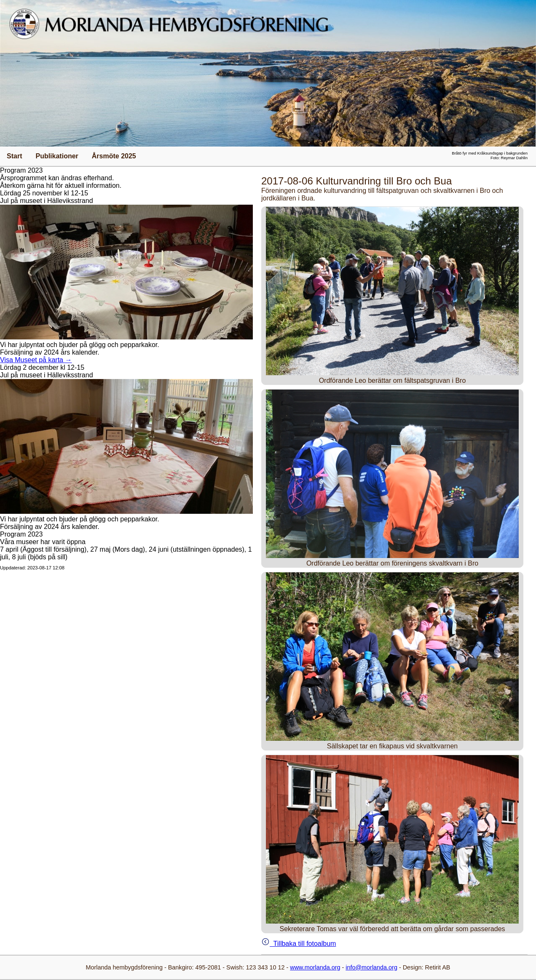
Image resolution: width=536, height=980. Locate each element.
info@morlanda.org (371, 967)
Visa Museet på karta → (36, 360)
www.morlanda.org (315, 967)
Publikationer (57, 156)
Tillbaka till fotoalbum (299, 944)
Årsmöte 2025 (114, 156)
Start (14, 156)
